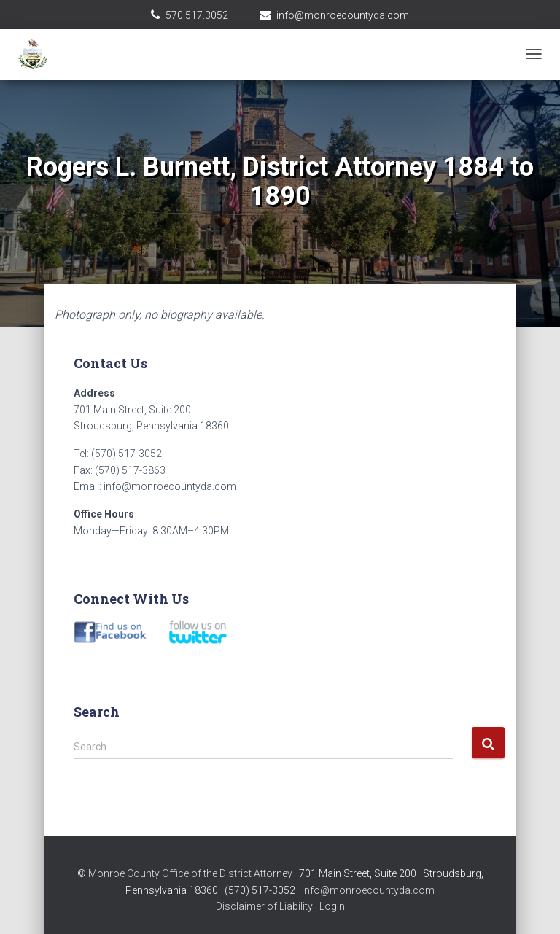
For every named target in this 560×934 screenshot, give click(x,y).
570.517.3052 (197, 15)
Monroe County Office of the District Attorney (190, 873)
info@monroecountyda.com (343, 15)
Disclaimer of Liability (264, 906)
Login (332, 906)
